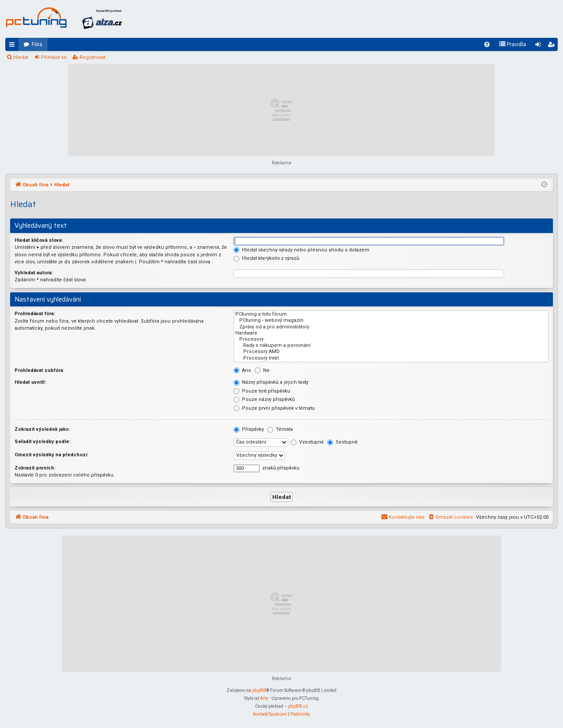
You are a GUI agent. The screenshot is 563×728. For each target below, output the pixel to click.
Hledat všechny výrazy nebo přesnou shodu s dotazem (302, 250)
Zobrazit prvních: (35, 468)
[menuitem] (487, 44)
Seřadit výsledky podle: (42, 442)
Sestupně (342, 442)
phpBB (259, 690)
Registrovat (92, 57)
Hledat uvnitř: (30, 382)
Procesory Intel (391, 358)
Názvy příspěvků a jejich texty (271, 382)
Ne (262, 370)
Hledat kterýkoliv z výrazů (266, 258)
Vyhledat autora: (34, 273)
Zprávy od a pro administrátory (391, 327)
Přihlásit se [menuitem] (540, 46)
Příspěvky (249, 429)
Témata (280, 429)
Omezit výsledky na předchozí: (51, 455)
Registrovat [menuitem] (553, 46)
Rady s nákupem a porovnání (391, 346)
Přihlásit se (54, 57)
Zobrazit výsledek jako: (42, 429)
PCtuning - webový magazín (391, 320)
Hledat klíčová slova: (39, 240)
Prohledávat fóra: (35, 314)
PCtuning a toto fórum (391, 314)
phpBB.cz (298, 706)
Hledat (21, 57)
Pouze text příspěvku (262, 391)
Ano (242, 370)
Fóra (37, 44)
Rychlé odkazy (14, 46)
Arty (264, 698)
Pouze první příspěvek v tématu (274, 408)
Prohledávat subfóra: (39, 370)
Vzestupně (307, 442)
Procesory (391, 339)
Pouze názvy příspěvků (264, 399)
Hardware (391, 333)
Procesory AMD (391, 352)
